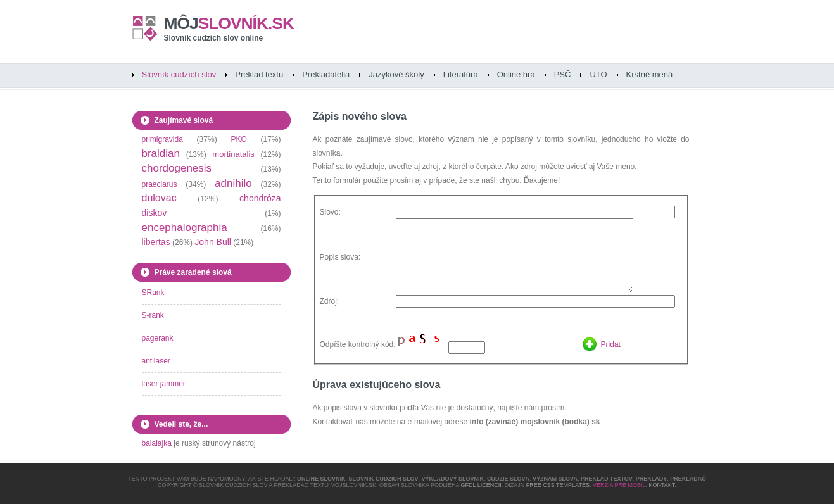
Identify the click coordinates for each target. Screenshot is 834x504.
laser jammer (164, 384)
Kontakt (662, 485)
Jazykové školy (396, 74)
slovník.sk (229, 23)
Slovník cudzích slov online (214, 38)
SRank (153, 293)
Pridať (611, 344)
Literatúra (461, 74)
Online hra (516, 74)
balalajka (157, 443)
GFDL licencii (481, 485)
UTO (598, 74)
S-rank (153, 315)
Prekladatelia (326, 74)
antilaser (156, 361)
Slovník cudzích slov (179, 74)
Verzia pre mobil (619, 485)
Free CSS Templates (558, 485)
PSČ (563, 74)
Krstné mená (650, 74)
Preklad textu (259, 74)
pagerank (158, 338)
